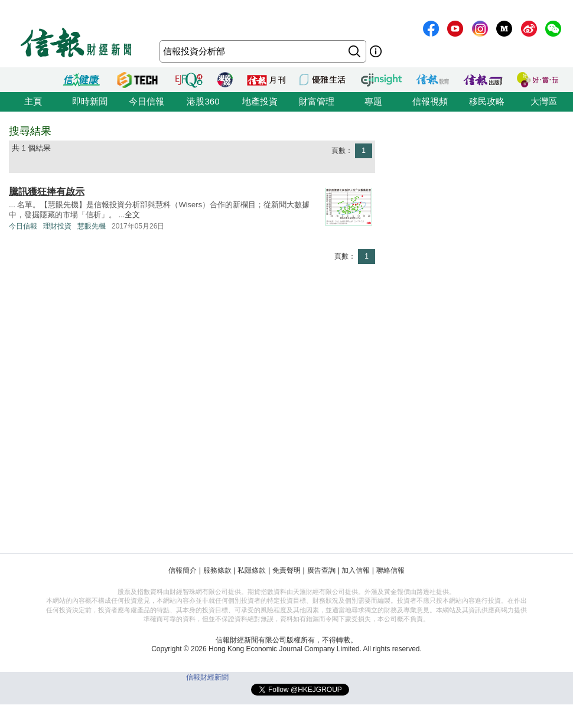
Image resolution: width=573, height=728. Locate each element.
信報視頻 (430, 101)
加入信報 (356, 570)
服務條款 (217, 570)
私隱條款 (252, 570)
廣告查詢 (321, 570)
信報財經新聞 (207, 677)
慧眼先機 (92, 226)
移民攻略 (487, 101)
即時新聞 (90, 101)
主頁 (33, 101)
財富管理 (317, 101)
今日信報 (146, 101)
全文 (132, 215)
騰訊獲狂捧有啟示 (47, 192)
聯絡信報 (390, 570)
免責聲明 (286, 570)
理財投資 (57, 226)
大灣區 (544, 101)
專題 (373, 101)
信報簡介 (183, 570)
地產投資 (260, 101)
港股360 (203, 101)
